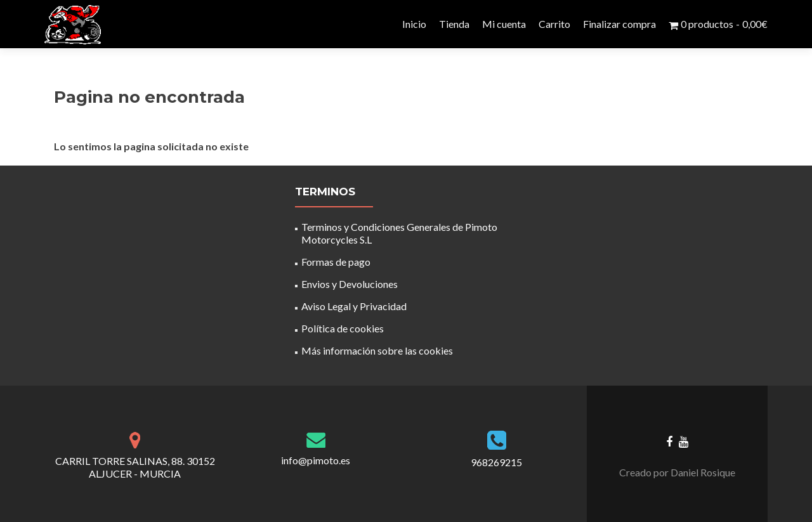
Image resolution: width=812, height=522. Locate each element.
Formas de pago (336, 262)
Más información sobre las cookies (377, 350)
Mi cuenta (504, 24)
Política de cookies (343, 328)
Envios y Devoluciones (350, 284)
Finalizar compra (619, 24)
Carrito (554, 24)
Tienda (454, 24)
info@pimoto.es (316, 460)
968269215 (496, 462)
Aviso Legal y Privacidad (354, 306)
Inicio (414, 24)
